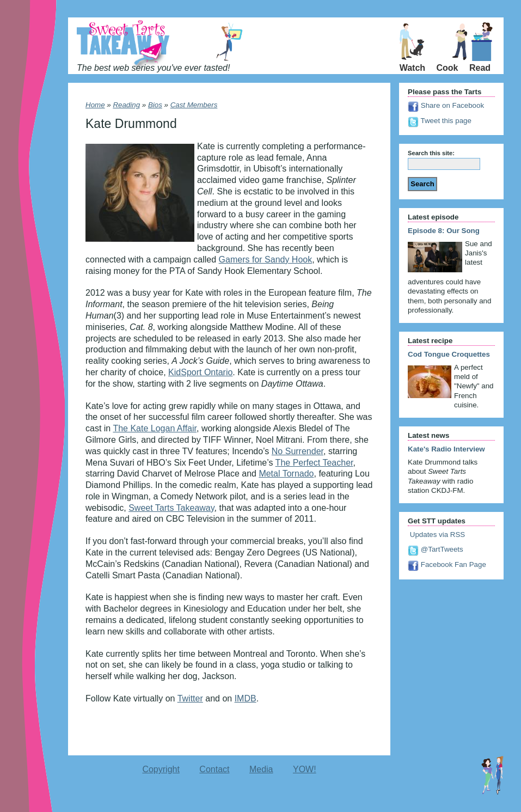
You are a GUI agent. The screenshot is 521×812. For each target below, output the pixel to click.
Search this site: (431, 153)
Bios (155, 105)
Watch (412, 68)
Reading (126, 105)
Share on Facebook (446, 105)
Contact (214, 769)
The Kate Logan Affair (155, 428)
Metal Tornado (286, 474)
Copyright (161, 769)
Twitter (190, 698)
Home (95, 105)
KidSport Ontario (200, 372)
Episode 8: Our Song (444, 231)
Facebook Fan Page (447, 564)
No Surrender (298, 451)
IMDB (246, 698)
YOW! (305, 769)
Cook (448, 68)
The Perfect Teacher (314, 463)
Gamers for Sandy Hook (266, 260)
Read (480, 68)
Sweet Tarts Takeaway (171, 508)
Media (261, 769)
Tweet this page (440, 121)
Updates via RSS (436, 535)
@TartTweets (436, 549)
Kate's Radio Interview (446, 449)
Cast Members (194, 105)
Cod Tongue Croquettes (449, 354)
